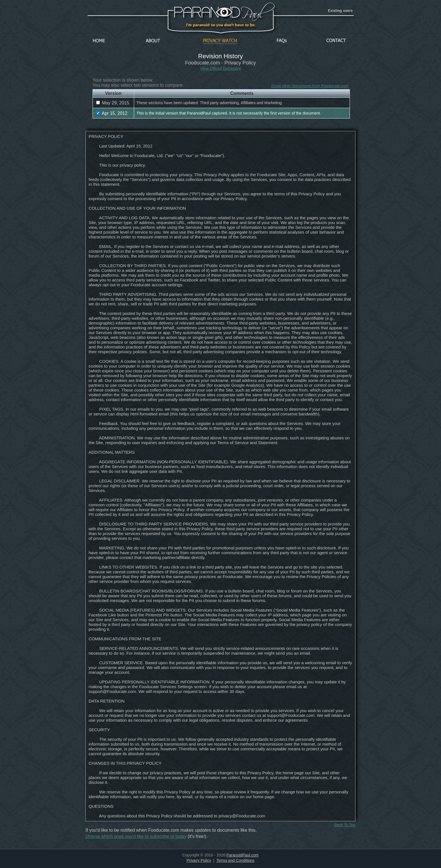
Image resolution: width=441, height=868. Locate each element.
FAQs (282, 41)
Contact (336, 41)
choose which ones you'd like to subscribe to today (136, 836)
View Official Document (220, 68)
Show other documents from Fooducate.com (310, 86)
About (154, 41)
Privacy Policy (199, 860)
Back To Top (345, 825)
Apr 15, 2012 (112, 113)
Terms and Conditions (235, 860)
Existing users (340, 11)
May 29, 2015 (113, 103)
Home (99, 41)
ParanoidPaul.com (242, 855)
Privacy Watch (220, 41)
